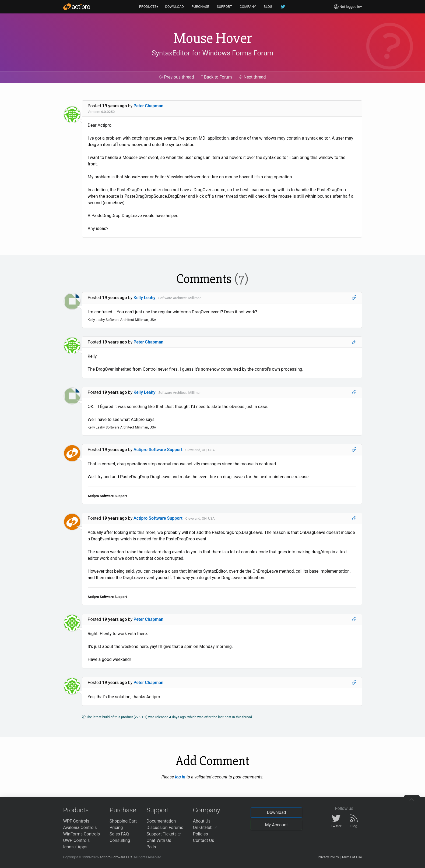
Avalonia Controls (80, 828)
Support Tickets (164, 834)
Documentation (161, 821)
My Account (277, 825)
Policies (201, 834)
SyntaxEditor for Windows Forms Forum (212, 53)
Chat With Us (159, 840)
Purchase (123, 810)
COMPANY (248, 7)
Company (207, 810)
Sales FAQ (119, 834)
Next (252, 77)
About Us (202, 821)
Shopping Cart (123, 821)
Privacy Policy (328, 857)
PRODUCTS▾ (149, 7)
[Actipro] (77, 7)
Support (158, 810)
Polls (151, 847)
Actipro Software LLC (116, 857)
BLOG (268, 7)
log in (180, 777)
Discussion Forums (165, 828)
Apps (82, 847)
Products (76, 810)
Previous (176, 77)
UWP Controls (77, 840)
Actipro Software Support (158, 450)
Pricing (116, 828)
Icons (69, 847)
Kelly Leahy (145, 298)
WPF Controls (76, 821)
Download (276, 812)
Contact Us (204, 840)
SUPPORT (224, 7)
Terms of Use (352, 857)
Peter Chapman (148, 106)
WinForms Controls (82, 834)
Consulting (120, 840)
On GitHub (205, 828)
